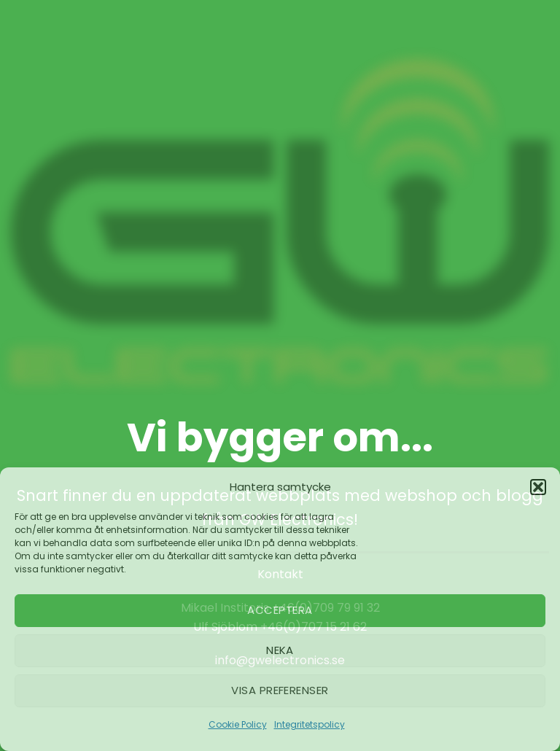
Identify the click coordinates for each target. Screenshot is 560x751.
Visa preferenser (280, 690)
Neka (280, 650)
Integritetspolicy (310, 724)
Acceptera (280, 610)
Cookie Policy (238, 724)
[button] (538, 487)
